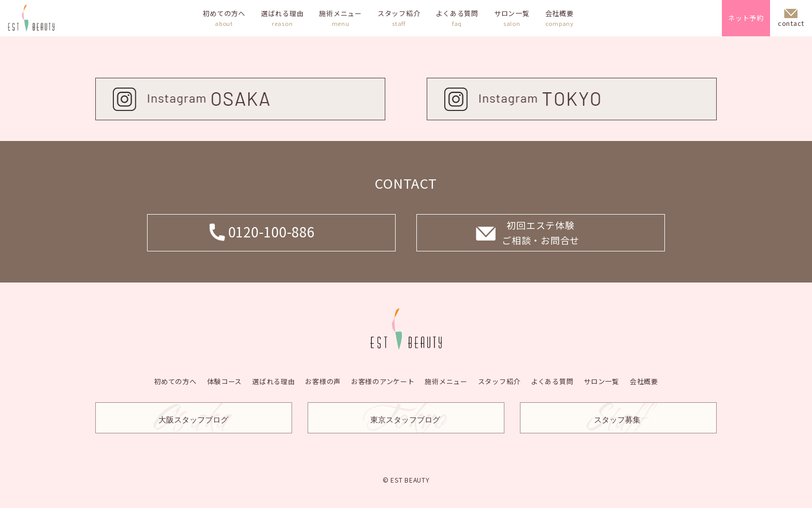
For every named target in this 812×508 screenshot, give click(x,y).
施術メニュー (340, 18)
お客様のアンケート (383, 381)
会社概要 (560, 18)
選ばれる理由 (282, 18)
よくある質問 (457, 18)
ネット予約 (746, 18)
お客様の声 (323, 381)
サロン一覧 (512, 18)
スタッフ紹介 (399, 18)
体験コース (224, 381)
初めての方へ (224, 18)
